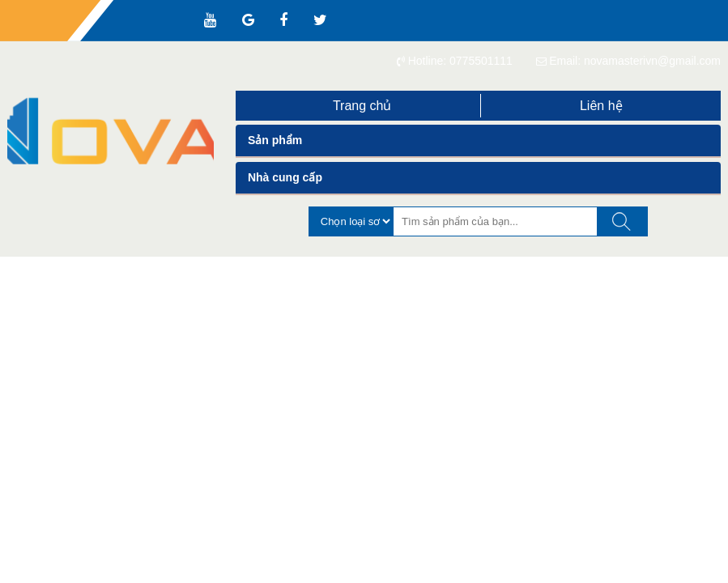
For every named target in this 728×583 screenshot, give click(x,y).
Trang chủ (362, 106)
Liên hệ (601, 106)
